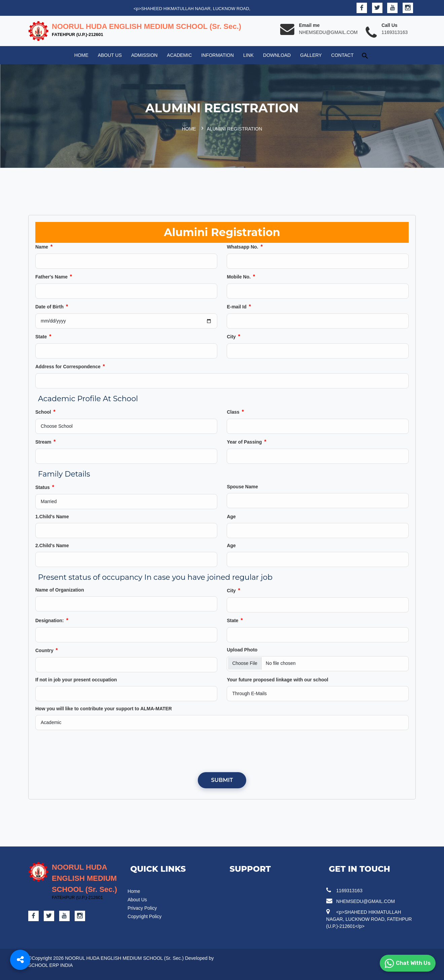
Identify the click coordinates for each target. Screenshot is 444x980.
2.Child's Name (52, 545)
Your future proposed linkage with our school (277, 680)
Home (81, 55)
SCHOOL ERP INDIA (50, 965)
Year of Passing (246, 442)
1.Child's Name (52, 517)
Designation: (52, 620)
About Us (110, 55)
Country (47, 650)
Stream (46, 442)
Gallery (311, 55)
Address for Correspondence (70, 366)
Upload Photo (242, 650)
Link (248, 55)
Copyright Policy (144, 916)
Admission (144, 55)
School (45, 412)
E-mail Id (239, 307)
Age (231, 517)
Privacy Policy (142, 908)
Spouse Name (242, 487)
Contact (343, 55)
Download (277, 55)
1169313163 (395, 32)
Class (235, 412)
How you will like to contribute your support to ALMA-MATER (104, 709)
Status (45, 487)
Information (217, 55)
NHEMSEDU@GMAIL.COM (328, 32)
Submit (222, 780)
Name (44, 247)
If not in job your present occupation (76, 680)
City (233, 336)
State (43, 336)
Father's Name (54, 277)
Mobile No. (241, 277)
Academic (179, 55)
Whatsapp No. (245, 247)
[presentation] (222, 751)
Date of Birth (52, 307)
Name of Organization (60, 590)
